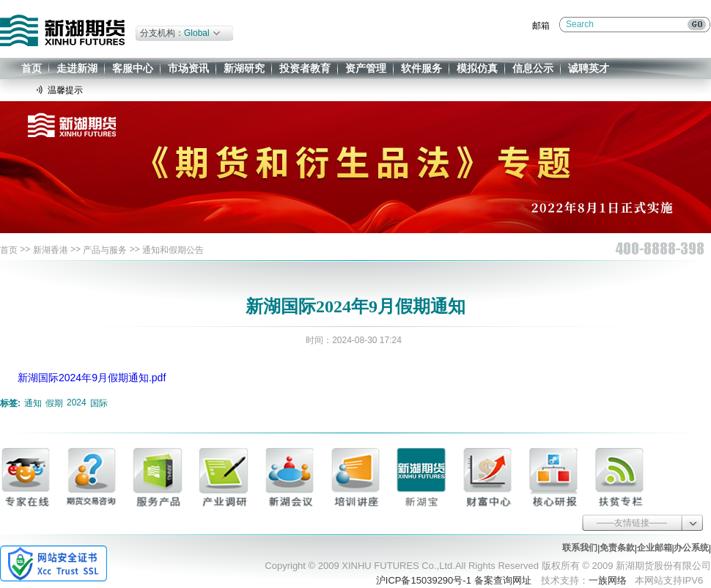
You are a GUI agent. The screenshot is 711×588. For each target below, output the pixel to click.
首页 (32, 68)
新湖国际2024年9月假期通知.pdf (92, 378)
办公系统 (691, 548)
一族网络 (608, 580)
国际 (99, 403)
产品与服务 (105, 250)
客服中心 (133, 68)
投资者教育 (305, 68)
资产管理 (366, 68)
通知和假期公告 (173, 250)
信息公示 (533, 68)
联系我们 (580, 548)
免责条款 (617, 548)
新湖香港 (51, 250)
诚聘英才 (589, 68)
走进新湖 (77, 68)
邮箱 (541, 26)
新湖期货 (62, 30)
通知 (33, 403)
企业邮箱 (655, 548)
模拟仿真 (477, 68)
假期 (54, 403)
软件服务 (421, 68)
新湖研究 (244, 68)
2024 (77, 403)
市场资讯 (188, 68)
